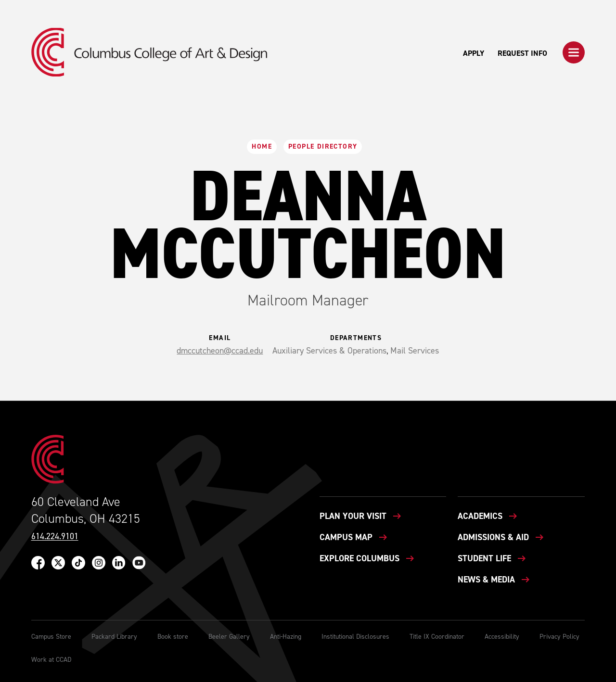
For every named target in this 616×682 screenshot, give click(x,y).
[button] (574, 52)
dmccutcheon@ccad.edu (220, 351)
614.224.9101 (55, 537)
